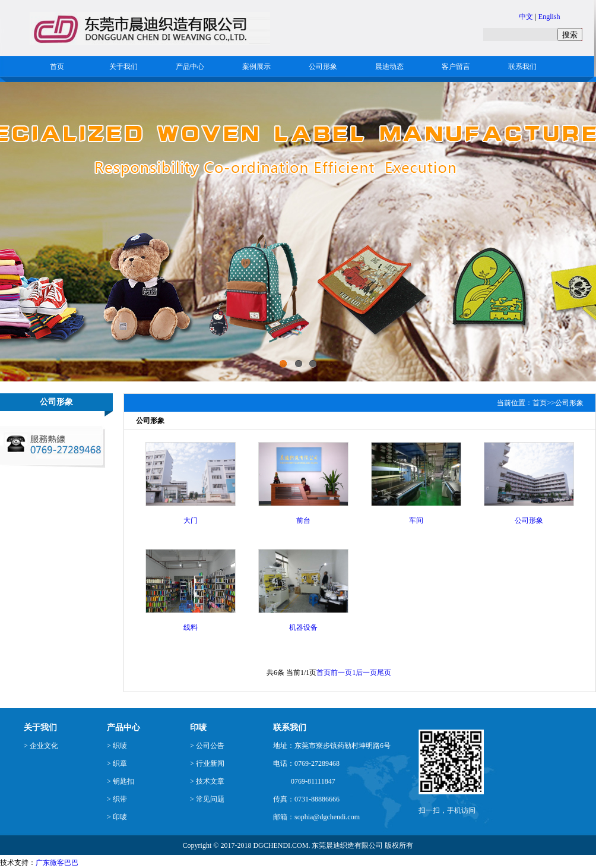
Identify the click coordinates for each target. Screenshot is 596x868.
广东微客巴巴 (57, 863)
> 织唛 (117, 746)
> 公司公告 (207, 746)
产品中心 (190, 67)
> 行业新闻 (207, 763)
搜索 (570, 35)
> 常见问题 (207, 799)
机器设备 (303, 627)
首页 (57, 67)
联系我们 (522, 67)
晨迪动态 (389, 67)
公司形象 (323, 67)
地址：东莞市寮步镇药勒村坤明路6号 (332, 746)
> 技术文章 (207, 781)
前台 (303, 520)
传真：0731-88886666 (306, 799)
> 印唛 (117, 817)
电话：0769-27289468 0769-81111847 (306, 772)
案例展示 (256, 67)
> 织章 (117, 763)
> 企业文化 (41, 746)
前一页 (341, 673)
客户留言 (456, 67)
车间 (416, 520)
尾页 (384, 673)
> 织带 (117, 799)
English (549, 17)
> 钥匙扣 (121, 781)
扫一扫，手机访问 (447, 810)
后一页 (366, 673)
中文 (526, 17)
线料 (191, 627)
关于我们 (123, 67)
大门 (191, 520)
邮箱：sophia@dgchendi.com (316, 817)
